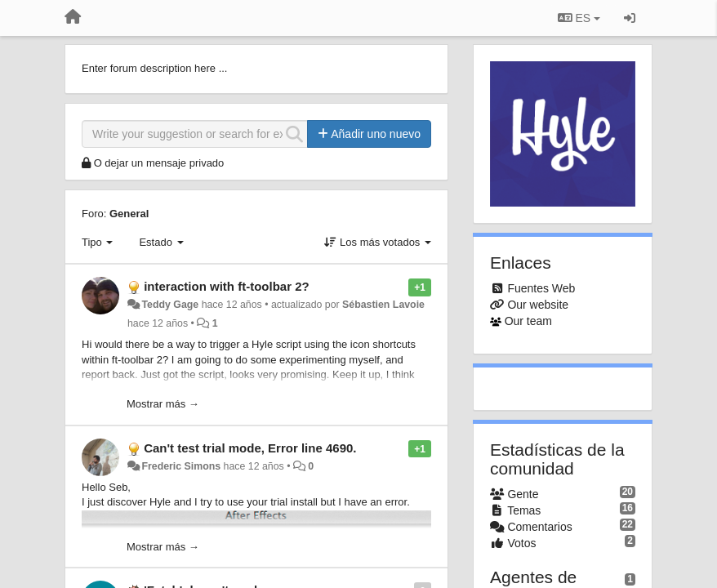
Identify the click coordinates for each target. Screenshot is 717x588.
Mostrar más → (163, 404)
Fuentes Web (541, 288)
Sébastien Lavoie (383, 305)
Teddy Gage (170, 305)
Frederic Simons (181, 466)
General (129, 214)
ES (579, 18)
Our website (538, 305)
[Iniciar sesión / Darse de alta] (630, 18)
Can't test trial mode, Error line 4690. (250, 448)
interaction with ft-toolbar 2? (227, 286)
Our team (528, 321)
